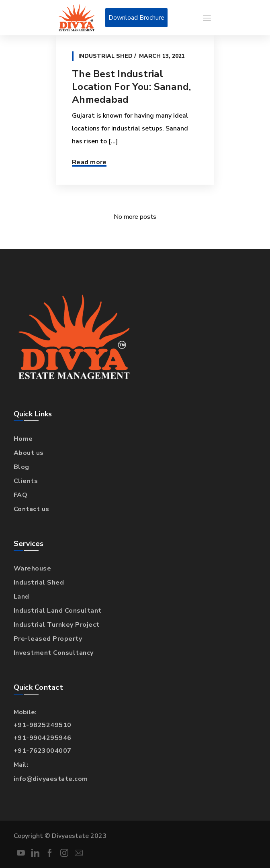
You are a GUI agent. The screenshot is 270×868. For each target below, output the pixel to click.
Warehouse (33, 568)
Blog (21, 467)
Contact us (32, 509)
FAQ (21, 495)
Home (23, 439)
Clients (26, 481)
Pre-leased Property (48, 639)
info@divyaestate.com (51, 779)
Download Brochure (136, 18)
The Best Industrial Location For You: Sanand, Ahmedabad (131, 87)
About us (29, 453)
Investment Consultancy (54, 653)
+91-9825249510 (43, 725)
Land (21, 597)
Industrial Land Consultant (58, 611)
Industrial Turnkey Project (57, 625)
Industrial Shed (105, 56)
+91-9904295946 (43, 738)
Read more (89, 162)
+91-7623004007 (43, 751)
